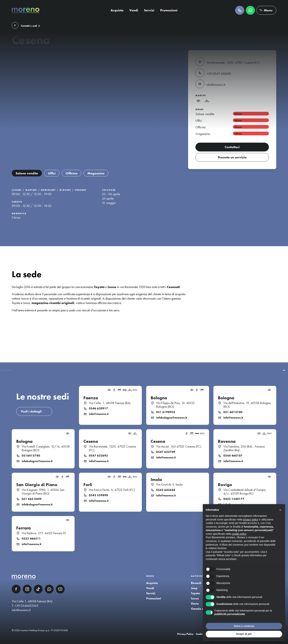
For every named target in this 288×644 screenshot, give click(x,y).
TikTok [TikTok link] (38, 589)
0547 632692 (98, 456)
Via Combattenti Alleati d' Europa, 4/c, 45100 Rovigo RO (245, 492)
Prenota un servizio (232, 157)
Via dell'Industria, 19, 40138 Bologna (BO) (247, 405)
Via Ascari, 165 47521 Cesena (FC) (179, 446)
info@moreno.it (99, 414)
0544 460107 (233, 456)
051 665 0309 (32, 499)
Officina (72, 173)
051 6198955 (166, 412)
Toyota (196, 593)
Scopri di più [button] (244, 634)
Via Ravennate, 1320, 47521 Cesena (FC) (112, 448)
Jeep (194, 588)
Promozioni (169, 10)
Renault (196, 583)
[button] (280, 510)
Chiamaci (240, 10)
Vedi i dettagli (31, 411)
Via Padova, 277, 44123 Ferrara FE (44, 533)
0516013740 (31, 456)
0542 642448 (166, 490)
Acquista (117, 10)
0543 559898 (98, 495)
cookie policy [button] (239, 534)
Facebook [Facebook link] (16, 589)
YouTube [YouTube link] (60, 589)
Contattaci (232, 147)
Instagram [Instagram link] (27, 589)
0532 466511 (31, 539)
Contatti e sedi (29, 26)
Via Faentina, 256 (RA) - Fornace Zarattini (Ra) (244, 448)
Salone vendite (27, 173)
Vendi (134, 10)
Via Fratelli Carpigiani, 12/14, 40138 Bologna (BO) (46, 448)
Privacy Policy (185, 634)
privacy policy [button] (251, 520)
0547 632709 (166, 452)
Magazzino (96, 173)
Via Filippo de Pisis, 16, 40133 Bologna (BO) (175, 405)
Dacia (195, 604)
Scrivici (250, 10)
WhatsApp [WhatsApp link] (49, 589)
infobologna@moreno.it (172, 418)
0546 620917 (98, 408)
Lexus (195, 598)
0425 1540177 (234, 499)
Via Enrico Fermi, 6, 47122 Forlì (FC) (112, 490)
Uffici (52, 173)
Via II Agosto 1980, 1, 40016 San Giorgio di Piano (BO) (43, 492)
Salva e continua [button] (244, 626)
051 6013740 (233, 412)
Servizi (149, 10)
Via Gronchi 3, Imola (169, 484)
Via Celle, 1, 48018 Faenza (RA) (110, 403)
